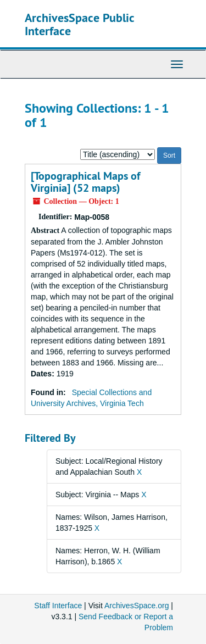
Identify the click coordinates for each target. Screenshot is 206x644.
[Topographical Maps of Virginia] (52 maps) (85, 182)
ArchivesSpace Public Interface (79, 24)
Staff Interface (58, 606)
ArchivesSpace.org (137, 606)
